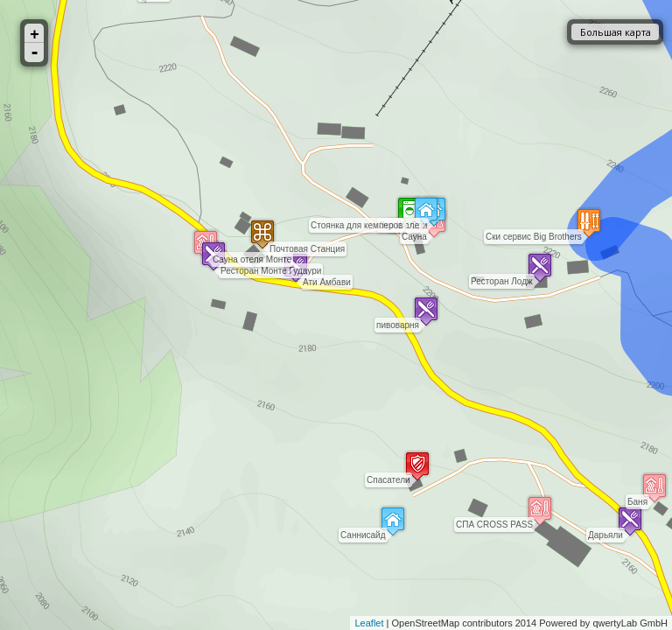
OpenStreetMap (426, 623)
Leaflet (369, 623)
